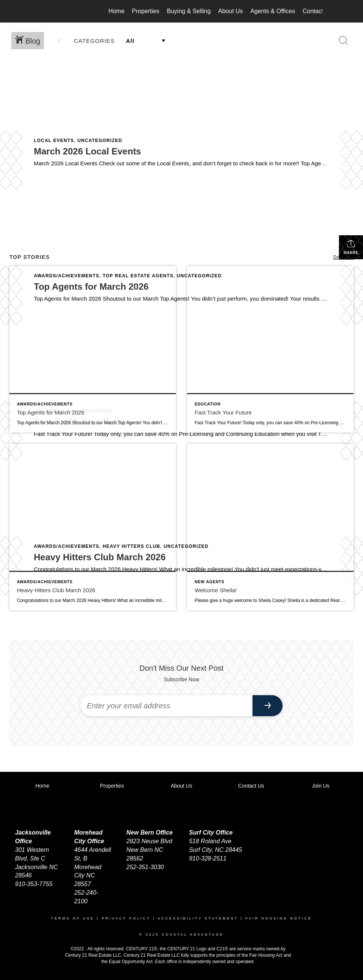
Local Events (54, 141)
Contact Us (317, 11)
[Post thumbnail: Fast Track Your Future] (270, 349)
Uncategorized (100, 141)
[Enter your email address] (166, 706)
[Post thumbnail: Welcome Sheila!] (270, 527)
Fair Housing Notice (279, 918)
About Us (231, 11)
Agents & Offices (273, 11)
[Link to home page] (45, 11)
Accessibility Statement (198, 918)
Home (116, 11)
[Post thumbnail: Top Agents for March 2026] (93, 349)
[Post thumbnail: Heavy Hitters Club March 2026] (93, 527)
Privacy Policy (126, 918)
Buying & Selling (189, 11)
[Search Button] (343, 41)
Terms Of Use (73, 918)
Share (351, 247)
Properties (146, 11)
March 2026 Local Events (87, 151)
